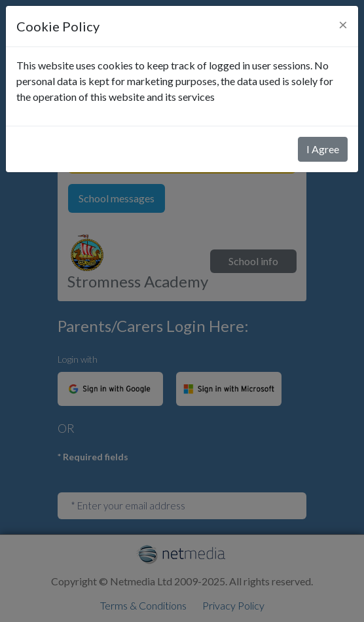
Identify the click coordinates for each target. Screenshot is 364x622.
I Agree (323, 149)
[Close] (343, 24)
